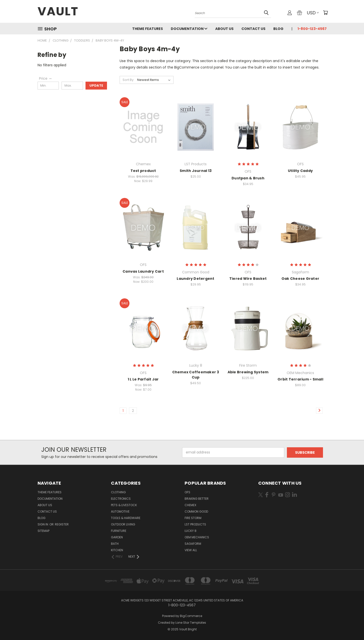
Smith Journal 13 (196, 171)
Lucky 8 (191, 531)
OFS (187, 492)
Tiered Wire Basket (248, 279)
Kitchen (117, 550)
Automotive (120, 511)
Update (96, 85)
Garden (117, 537)
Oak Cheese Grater (300, 279)
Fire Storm (193, 518)
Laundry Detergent (195, 279)
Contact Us (253, 29)
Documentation (189, 29)
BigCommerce (191, 616)
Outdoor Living (123, 524)
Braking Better (197, 499)
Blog (278, 29)
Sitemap (43, 531)
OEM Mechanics (197, 537)
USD (313, 13)
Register (62, 524)
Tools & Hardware (126, 518)
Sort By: (128, 80)
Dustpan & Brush (248, 178)
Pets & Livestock (124, 505)
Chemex (190, 505)
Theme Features (148, 29)
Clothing (118, 492)
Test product (143, 171)
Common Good (196, 511)
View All (191, 550)
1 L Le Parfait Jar (143, 379)
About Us (224, 29)
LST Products (195, 524)
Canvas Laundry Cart (143, 271)
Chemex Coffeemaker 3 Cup (196, 375)
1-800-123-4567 (312, 29)
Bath (115, 544)
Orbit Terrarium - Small (300, 379)
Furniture (119, 531)
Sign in (43, 524)
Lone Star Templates (191, 623)
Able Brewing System (248, 372)
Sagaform (193, 544)
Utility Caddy (300, 171)
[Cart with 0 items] (325, 13)
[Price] (46, 78)
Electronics (121, 499)
